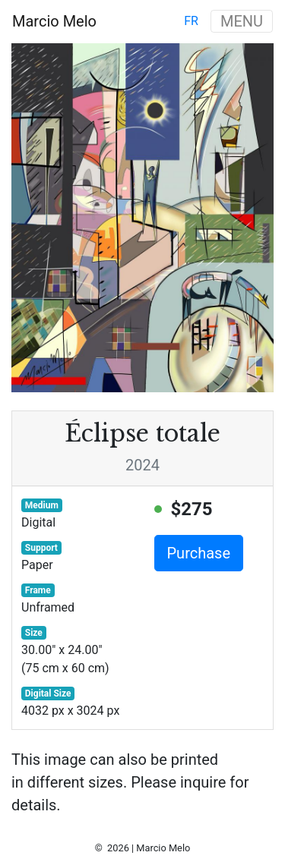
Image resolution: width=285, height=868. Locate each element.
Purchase (199, 553)
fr (191, 21)
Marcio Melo (54, 21)
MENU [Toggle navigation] (242, 21)
